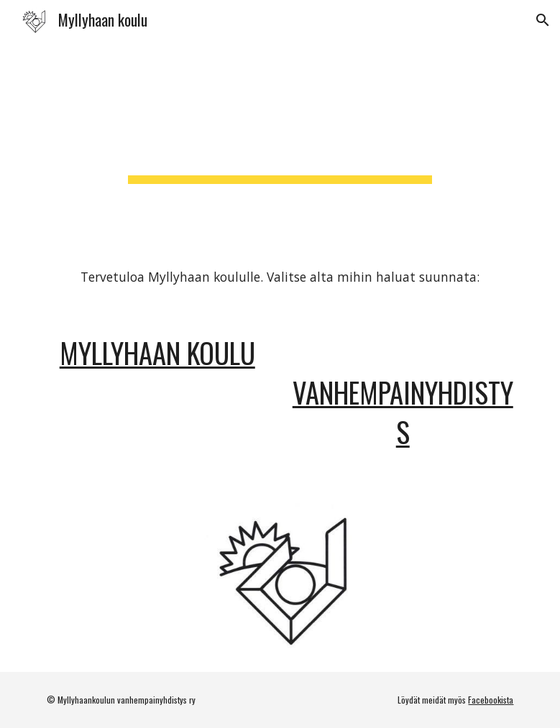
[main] (280, 142)
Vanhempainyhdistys (403, 412)
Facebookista (491, 700)
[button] (543, 20)
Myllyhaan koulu (157, 353)
